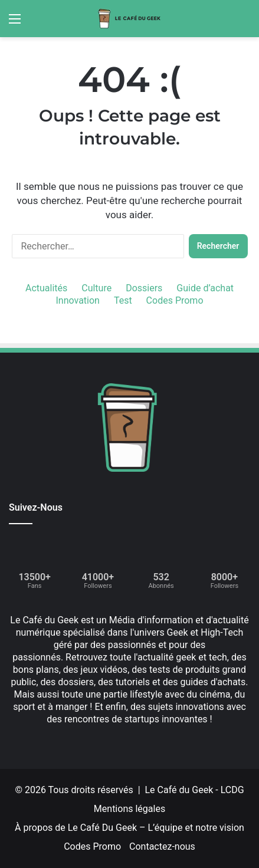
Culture (96, 288)
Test (123, 300)
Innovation (77, 300)
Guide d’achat (205, 288)
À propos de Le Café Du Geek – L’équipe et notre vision (129, 828)
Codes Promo (175, 300)
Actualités (46, 288)
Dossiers (144, 288)
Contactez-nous (162, 846)
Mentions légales (129, 809)
